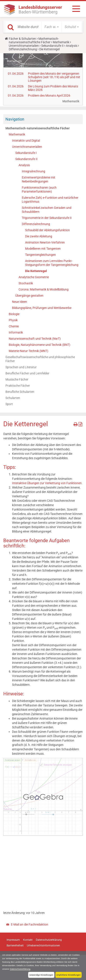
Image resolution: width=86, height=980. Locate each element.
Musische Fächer (17, 379)
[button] (52, 27)
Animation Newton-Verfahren (45, 242)
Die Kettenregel (36, 271)
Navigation (15, 119)
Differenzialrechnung (23, 49)
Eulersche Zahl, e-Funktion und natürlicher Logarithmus (50, 200)
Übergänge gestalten (29, 296)
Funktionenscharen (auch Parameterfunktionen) (39, 190)
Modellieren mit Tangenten (43, 249)
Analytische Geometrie (34, 277)
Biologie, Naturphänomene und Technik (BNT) (40, 345)
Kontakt (28, 940)
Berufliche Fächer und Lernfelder (27, 373)
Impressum (13, 940)
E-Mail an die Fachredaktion (30, 924)
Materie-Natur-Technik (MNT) (28, 351)
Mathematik (61, 42)
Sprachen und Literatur (21, 367)
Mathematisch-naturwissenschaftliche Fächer (34, 40)
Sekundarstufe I (26, 153)
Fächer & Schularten (22, 39)
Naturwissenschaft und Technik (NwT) (35, 339)
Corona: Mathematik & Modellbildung (44, 289)
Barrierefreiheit (15, 946)
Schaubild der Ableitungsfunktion (47, 230)
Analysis (72, 46)
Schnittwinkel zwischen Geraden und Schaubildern (47, 210)
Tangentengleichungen (40, 255)
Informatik (16, 332)
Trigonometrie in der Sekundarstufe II (47, 218)
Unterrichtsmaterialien (24, 46)
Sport (9, 404)
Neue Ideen (20, 302)
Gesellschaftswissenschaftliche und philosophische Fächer (40, 359)
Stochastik (26, 283)
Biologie (14, 314)
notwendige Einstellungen (41, 975)
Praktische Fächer (18, 386)
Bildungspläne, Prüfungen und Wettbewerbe (42, 308)
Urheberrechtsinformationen (43, 946)
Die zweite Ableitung (39, 236)
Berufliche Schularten (20, 392)
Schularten (13, 398)
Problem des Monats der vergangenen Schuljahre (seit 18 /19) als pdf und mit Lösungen (54, 77)
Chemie (14, 326)
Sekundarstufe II (52, 46)
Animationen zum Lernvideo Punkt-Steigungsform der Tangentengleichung (52, 263)
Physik (13, 320)
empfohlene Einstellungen (69, 975)
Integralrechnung (34, 171)
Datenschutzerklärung (20, 969)
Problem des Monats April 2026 (49, 96)
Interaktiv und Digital (26, 141)
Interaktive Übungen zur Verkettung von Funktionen (47, 483)
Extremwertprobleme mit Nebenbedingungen (39, 179)
